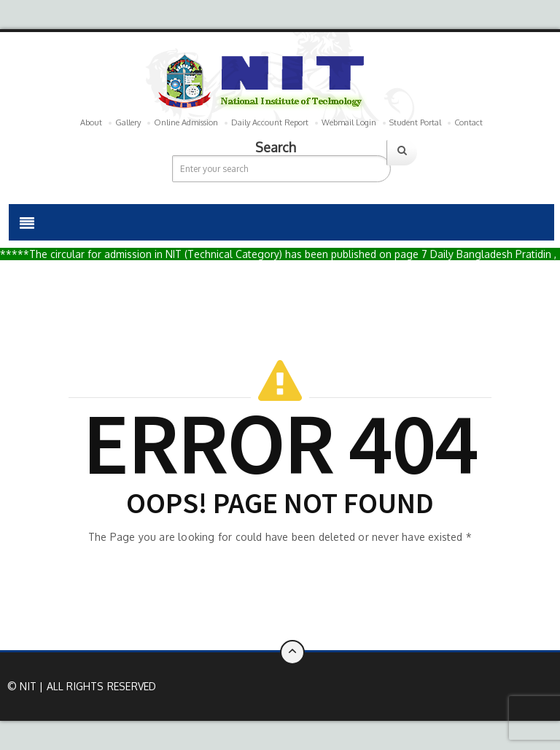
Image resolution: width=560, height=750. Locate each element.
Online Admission (186, 122)
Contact (468, 122)
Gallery (128, 122)
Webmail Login (349, 122)
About (91, 122)
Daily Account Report (270, 122)
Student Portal (415, 122)
